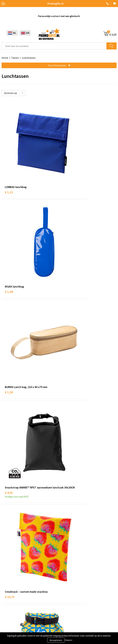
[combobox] (54, 46)
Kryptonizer (8, 588)
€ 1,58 (9, 236)
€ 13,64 (67, 321)
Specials (6, 593)
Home (5, 58)
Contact (65, 564)
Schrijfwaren (8, 564)
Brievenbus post (10, 573)
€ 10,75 (10, 316)
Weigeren (69, 640)
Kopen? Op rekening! (72, 507)
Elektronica (8, 578)
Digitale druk (8, 583)
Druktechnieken (69, 511)
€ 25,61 (10, 470)
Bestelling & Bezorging (73, 569)
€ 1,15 (9, 163)
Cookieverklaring (11, 613)
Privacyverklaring (11, 618)
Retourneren (67, 578)
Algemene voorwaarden (14, 608)
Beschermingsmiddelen (14, 569)
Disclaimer (7, 622)
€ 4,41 (66, 240)
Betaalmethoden (70, 573)
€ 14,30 (10, 393)
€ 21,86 (67, 393)
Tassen (15, 58)
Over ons (65, 502)
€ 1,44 (66, 163)
